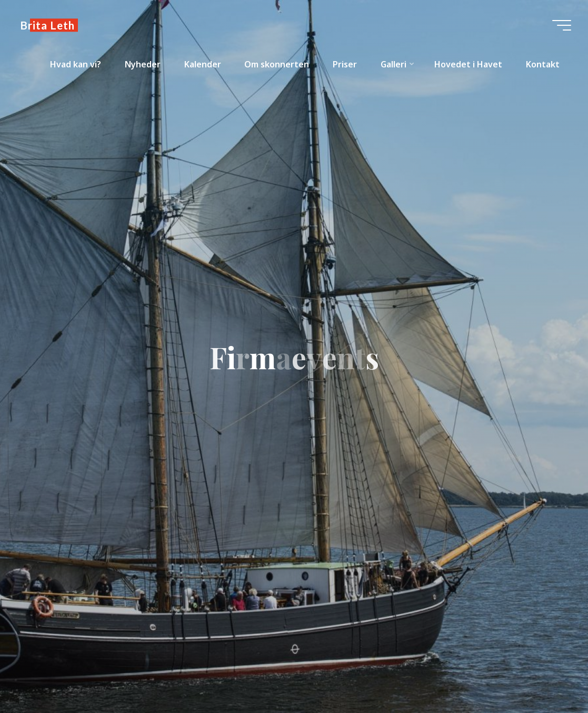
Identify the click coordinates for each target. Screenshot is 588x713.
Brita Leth (47, 25)
